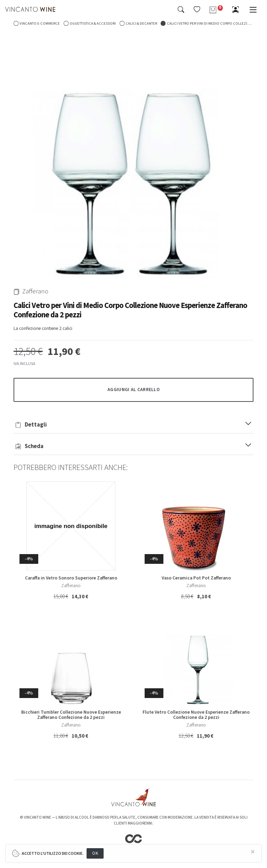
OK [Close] (95, 853)
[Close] (253, 852)
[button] (197, 9)
